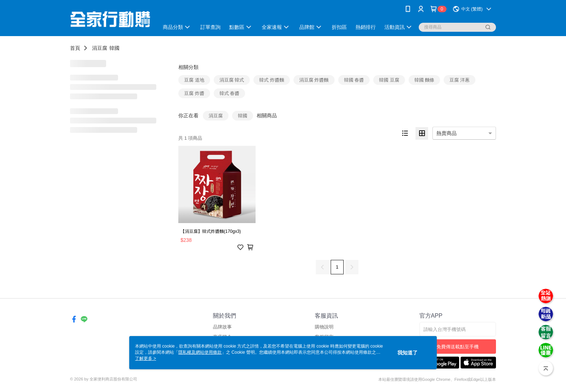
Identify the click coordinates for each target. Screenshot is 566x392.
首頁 (75, 48)
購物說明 (324, 327)
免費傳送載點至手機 (458, 347)
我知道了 (408, 353)
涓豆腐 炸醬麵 (314, 80)
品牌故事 (222, 327)
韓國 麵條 (425, 80)
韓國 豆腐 (389, 80)
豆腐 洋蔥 (460, 80)
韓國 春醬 (354, 80)
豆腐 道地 (194, 80)
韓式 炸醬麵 (272, 80)
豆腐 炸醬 (194, 93)
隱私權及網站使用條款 (200, 352)
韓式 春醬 (230, 93)
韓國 (114, 48)
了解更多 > (145, 358)
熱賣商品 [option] (447, 133)
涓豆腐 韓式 (232, 80)
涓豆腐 (100, 48)
